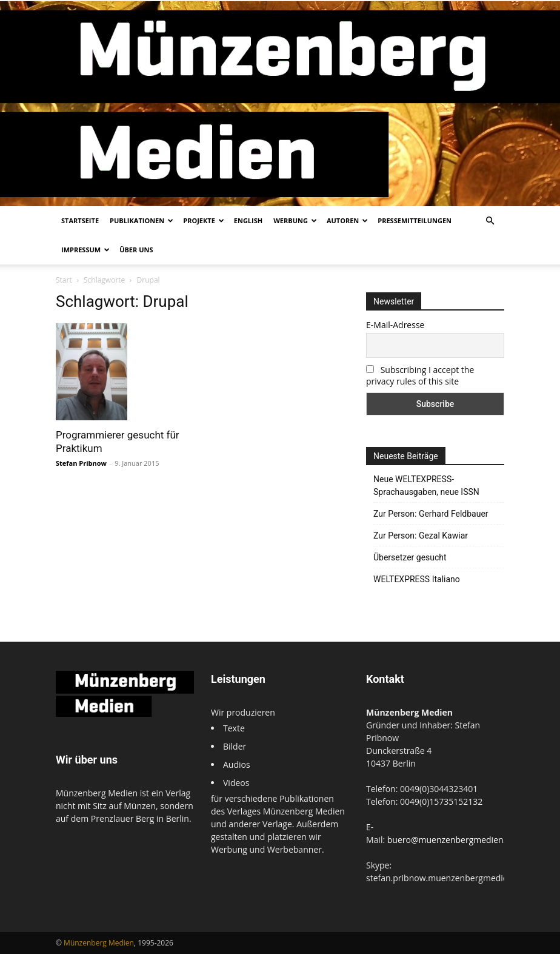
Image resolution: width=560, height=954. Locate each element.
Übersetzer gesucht (410, 557)
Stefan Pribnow (81, 463)
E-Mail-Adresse (395, 325)
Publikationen (142, 220)
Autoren (347, 220)
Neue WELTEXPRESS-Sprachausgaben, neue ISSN (426, 485)
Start (64, 280)
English (248, 220)
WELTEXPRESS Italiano (417, 579)
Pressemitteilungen (415, 220)
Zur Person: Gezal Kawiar (421, 536)
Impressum (85, 250)
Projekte (204, 220)
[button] (490, 221)
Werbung (295, 220)
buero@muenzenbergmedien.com (455, 840)
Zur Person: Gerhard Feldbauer (431, 514)
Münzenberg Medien (99, 943)
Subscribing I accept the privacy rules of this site (420, 375)
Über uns (136, 250)
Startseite (80, 220)
